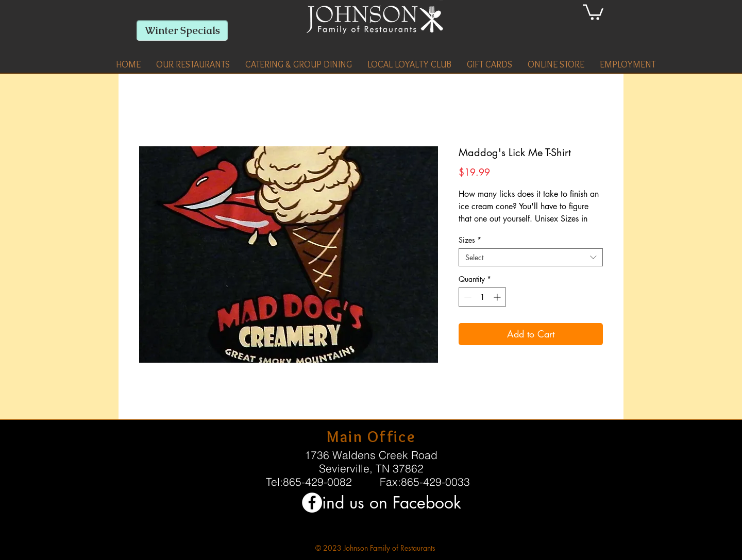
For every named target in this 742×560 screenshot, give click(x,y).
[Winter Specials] (182, 30)
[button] (193, 64)
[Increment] (498, 297)
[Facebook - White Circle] (312, 503)
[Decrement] (467, 297)
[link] (593, 11)
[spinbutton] (482, 297)
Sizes (470, 240)
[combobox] (531, 257)
